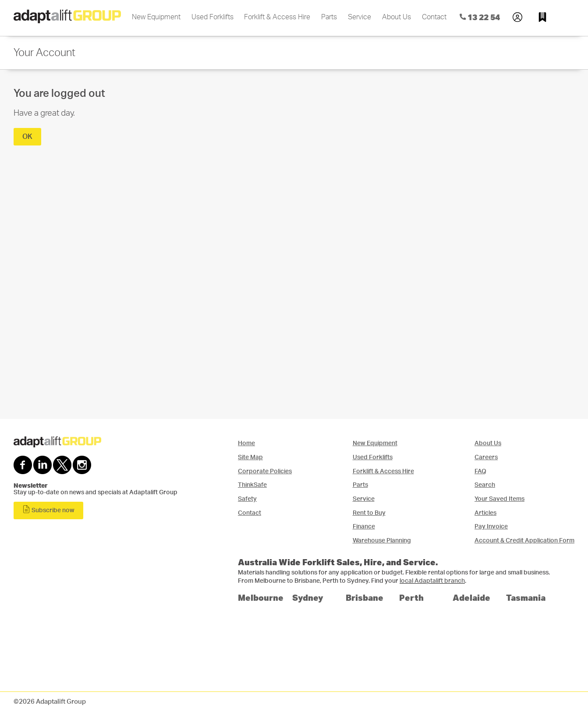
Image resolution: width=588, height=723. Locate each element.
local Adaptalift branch (432, 581)
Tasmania (526, 597)
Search (485, 485)
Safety (247, 499)
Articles (485, 513)
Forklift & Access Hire (277, 17)
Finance (364, 526)
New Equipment (156, 17)
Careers (486, 457)
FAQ (480, 471)
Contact (434, 17)
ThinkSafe (252, 485)
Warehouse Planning (382, 540)
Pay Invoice (491, 526)
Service (360, 17)
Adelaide (471, 597)
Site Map (250, 457)
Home (246, 443)
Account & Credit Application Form (524, 540)
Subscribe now (48, 509)
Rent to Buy (369, 513)
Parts (329, 17)
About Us (397, 17)
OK (27, 137)
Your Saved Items (499, 499)
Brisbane (365, 597)
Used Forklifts (213, 17)
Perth (411, 597)
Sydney (308, 597)
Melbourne (261, 597)
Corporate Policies (265, 471)
